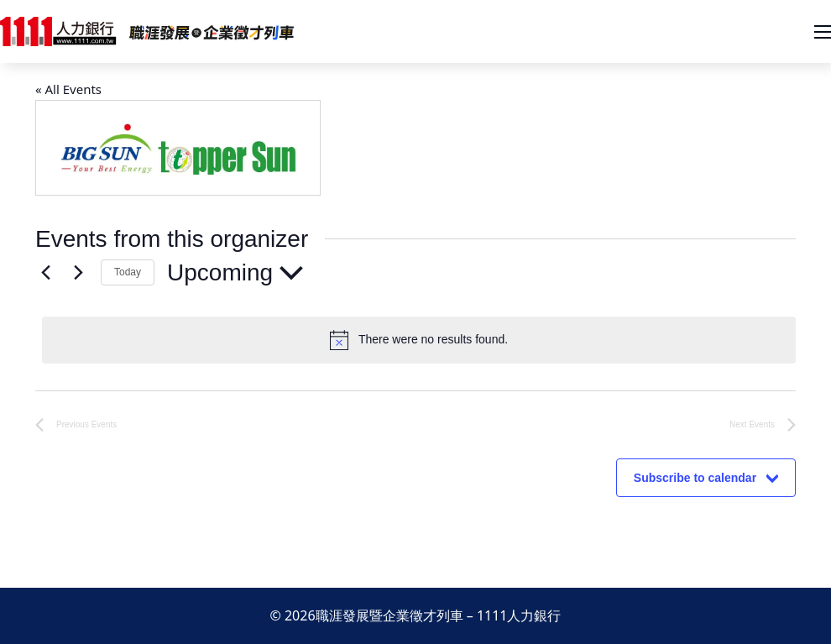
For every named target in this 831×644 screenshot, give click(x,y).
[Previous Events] (45, 273)
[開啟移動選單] (823, 32)
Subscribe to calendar (695, 478)
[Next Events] (78, 273)
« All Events (68, 89)
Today (128, 272)
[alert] (419, 340)
